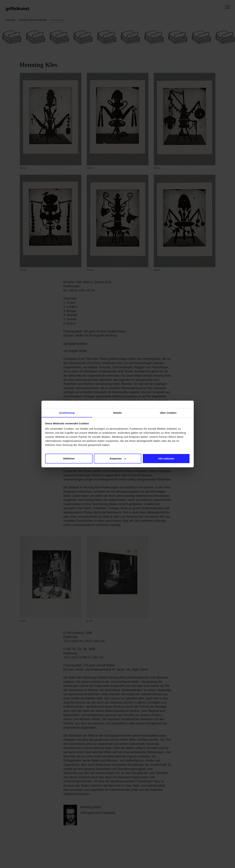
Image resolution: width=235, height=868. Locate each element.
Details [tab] (118, 413)
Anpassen (118, 458)
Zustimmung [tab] (67, 413)
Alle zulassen (166, 458)
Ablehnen (69, 458)
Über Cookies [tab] (168, 413)
